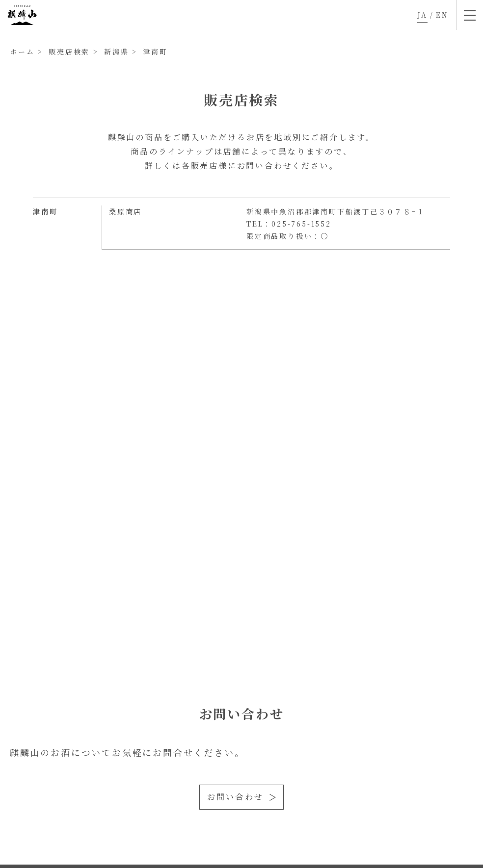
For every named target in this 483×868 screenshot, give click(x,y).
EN (442, 15)
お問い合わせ (235, 797)
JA (422, 15)
